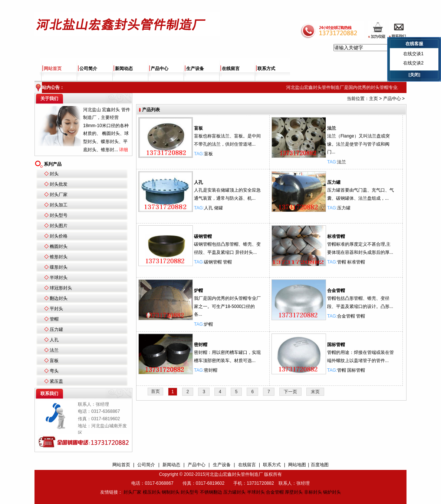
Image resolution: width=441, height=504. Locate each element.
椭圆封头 (59, 246)
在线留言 (231, 69)
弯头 (54, 371)
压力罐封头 (234, 492)
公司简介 (88, 69)
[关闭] (414, 75)
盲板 (54, 361)
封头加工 (59, 205)
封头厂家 (59, 195)
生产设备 (195, 69)
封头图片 (59, 226)
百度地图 (320, 465)
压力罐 (56, 329)
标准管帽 (336, 236)
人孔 (54, 340)
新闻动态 (124, 69)
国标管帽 (336, 345)
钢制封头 (171, 492)
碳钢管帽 (203, 236)
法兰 (54, 350)
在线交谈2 (413, 63)
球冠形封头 (61, 288)
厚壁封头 (294, 492)
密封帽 (201, 345)
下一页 (290, 392)
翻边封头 (59, 298)
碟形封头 (59, 267)
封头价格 (59, 236)
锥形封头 (59, 257)
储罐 (218, 208)
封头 (54, 174)
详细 (124, 150)
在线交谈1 (413, 54)
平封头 (56, 309)
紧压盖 (56, 381)
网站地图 (297, 465)
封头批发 (59, 184)
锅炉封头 (332, 492)
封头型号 (59, 215)
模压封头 (152, 492)
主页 (373, 99)
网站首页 (53, 69)
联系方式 (266, 69)
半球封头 (59, 278)
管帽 (54, 319)
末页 (315, 392)
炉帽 (198, 291)
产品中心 (159, 69)
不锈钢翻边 (211, 492)
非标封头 (313, 492)
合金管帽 (336, 291)
